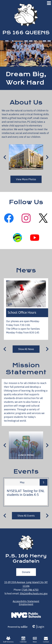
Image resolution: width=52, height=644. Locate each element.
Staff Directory (8, 640)
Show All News (26, 349)
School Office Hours (22, 312)
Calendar (23, 640)
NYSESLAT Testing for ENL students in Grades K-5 (26, 493)
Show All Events (26, 516)
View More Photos (26, 179)
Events (26, 471)
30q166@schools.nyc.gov (34, 594)
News (26, 270)
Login (38, 627)
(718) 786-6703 (30, 590)
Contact (46, 640)
